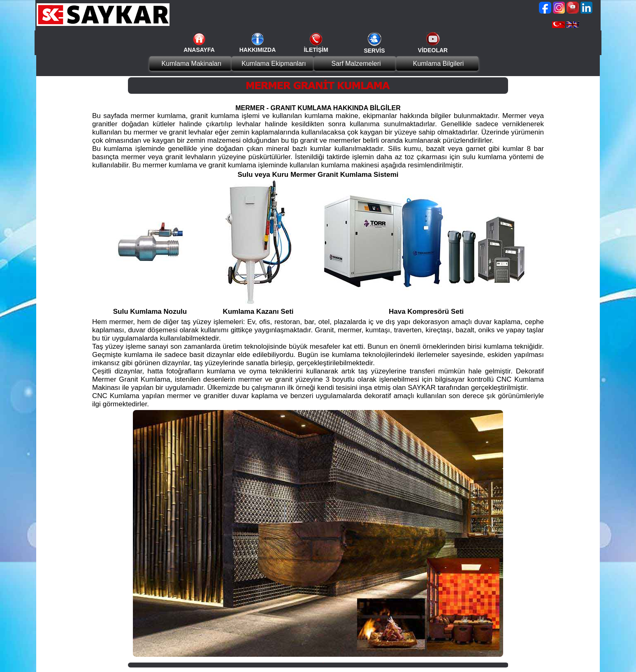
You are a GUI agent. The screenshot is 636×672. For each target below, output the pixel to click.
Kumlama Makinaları (192, 64)
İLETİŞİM (316, 50)
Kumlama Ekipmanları (274, 64)
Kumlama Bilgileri (439, 64)
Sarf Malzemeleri (356, 64)
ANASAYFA (199, 50)
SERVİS (374, 51)
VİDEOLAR (433, 50)
